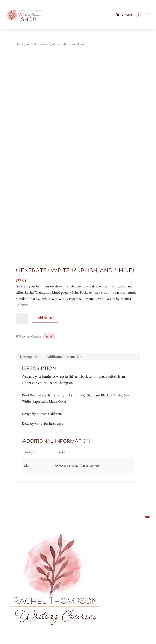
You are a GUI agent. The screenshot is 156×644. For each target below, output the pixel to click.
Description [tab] (29, 357)
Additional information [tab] (64, 357)
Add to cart (45, 318)
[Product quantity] (22, 318)
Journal (31, 44)
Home (20, 44)
